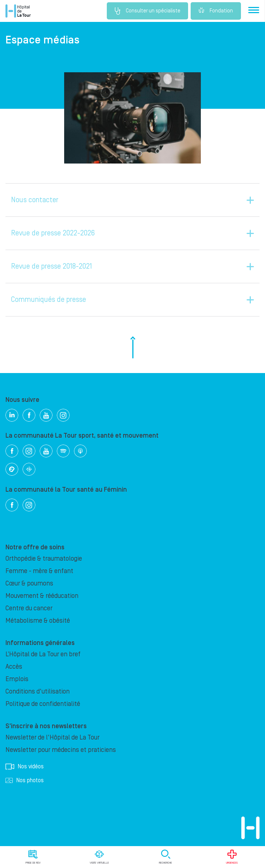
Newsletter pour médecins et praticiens (61, 750)
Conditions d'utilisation (38, 692)
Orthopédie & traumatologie (44, 559)
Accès (14, 667)
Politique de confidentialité (43, 704)
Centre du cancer (29, 608)
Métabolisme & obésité (38, 621)
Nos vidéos (25, 767)
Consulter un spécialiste (145, 11)
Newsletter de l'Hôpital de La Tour (52, 738)
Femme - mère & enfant (39, 571)
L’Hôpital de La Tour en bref (43, 654)
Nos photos (25, 780)
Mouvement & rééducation (42, 596)
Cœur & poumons (29, 583)
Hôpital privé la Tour (18, 11)
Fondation (216, 11)
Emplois (17, 679)
